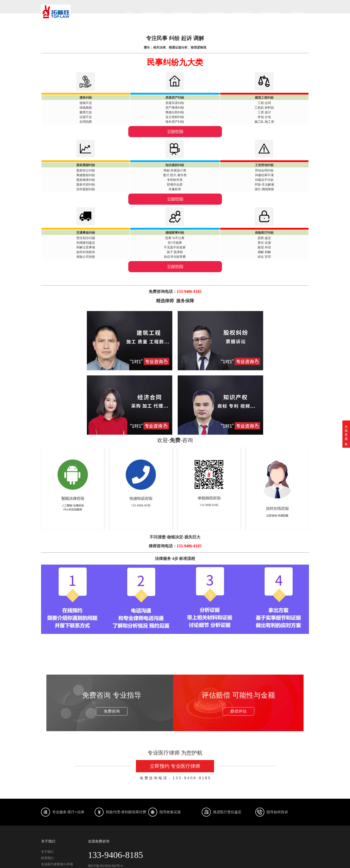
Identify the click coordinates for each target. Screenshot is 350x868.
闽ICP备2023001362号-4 (105, 866)
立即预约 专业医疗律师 (175, 766)
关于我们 (297, 14)
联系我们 (47, 858)
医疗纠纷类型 (153, 14)
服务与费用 (242, 14)
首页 (129, 14)
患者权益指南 (183, 14)
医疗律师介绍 (271, 14)
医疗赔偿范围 (213, 14)
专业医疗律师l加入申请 (57, 864)
